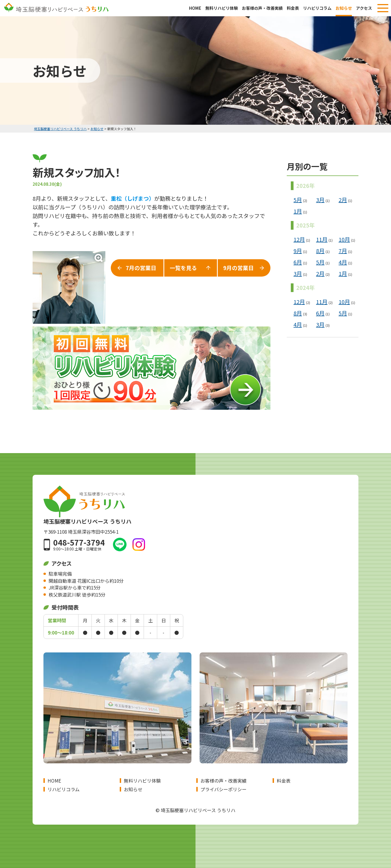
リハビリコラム (317, 8)
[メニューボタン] (383, 8)
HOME (195, 8)
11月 (322, 239)
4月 (343, 262)
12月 (299, 239)
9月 (298, 251)
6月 (298, 262)
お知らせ (344, 8)
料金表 (293, 8)
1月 (298, 211)
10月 (344, 239)
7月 (343, 251)
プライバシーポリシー (223, 789)
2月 (343, 200)
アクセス (364, 8)
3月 (320, 200)
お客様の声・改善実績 (262, 8)
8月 (320, 251)
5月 (298, 200)
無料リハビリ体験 (222, 8)
